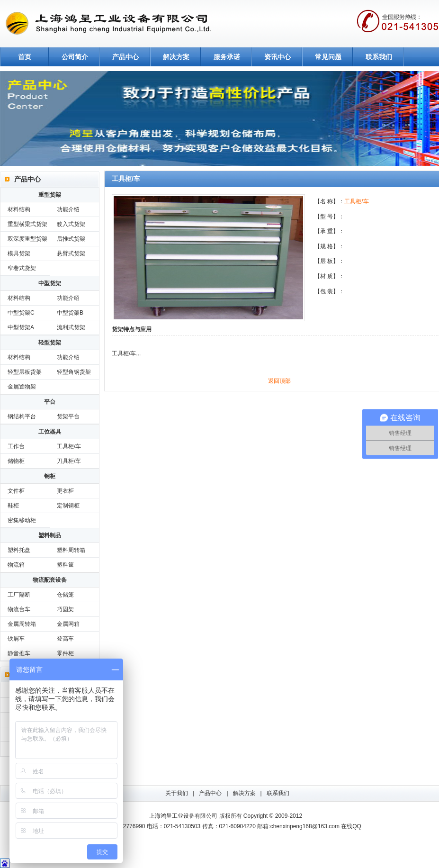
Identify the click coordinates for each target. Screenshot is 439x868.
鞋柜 (13, 506)
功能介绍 (68, 209)
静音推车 (19, 653)
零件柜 (65, 653)
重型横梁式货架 (27, 224)
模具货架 (19, 253)
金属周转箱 (22, 624)
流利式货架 (71, 327)
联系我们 (379, 57)
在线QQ (351, 826)
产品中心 (125, 57)
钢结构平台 (22, 416)
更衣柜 (65, 491)
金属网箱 (68, 624)
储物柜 (16, 461)
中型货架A (21, 327)
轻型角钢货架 (74, 372)
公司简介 (75, 57)
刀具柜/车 (69, 461)
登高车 (65, 639)
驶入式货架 (71, 224)
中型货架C (21, 313)
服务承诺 (227, 57)
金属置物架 (22, 387)
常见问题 (328, 57)
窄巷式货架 (22, 268)
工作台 (16, 446)
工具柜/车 (69, 446)
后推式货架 (71, 239)
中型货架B (70, 313)
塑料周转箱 (71, 550)
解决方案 (176, 57)
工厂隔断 (19, 595)
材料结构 (19, 209)
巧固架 (65, 609)
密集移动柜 (22, 520)
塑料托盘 (19, 550)
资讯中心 (278, 57)
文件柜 (16, 491)
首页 (25, 57)
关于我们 (177, 793)
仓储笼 (65, 595)
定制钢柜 (68, 506)
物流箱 (16, 565)
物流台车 (19, 609)
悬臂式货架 (71, 253)
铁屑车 (16, 639)
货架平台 (68, 416)
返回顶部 (279, 381)
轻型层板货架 (25, 372)
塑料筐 (65, 565)
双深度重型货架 (27, 239)
